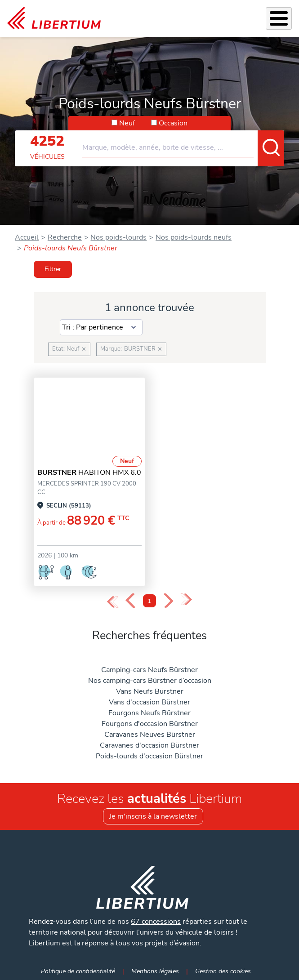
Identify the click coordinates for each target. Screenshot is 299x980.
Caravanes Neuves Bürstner (150, 735)
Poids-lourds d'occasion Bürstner (149, 756)
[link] (54, 18)
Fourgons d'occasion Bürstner (150, 724)
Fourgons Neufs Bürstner (149, 713)
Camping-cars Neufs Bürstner (149, 670)
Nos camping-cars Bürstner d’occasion (150, 681)
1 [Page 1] (149, 601)
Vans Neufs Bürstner (150, 691)
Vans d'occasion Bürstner (149, 702)
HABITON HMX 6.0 (89, 472)
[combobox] (183, 144)
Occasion (173, 123)
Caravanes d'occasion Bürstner (149, 745)
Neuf (127, 123)
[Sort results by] (101, 327)
